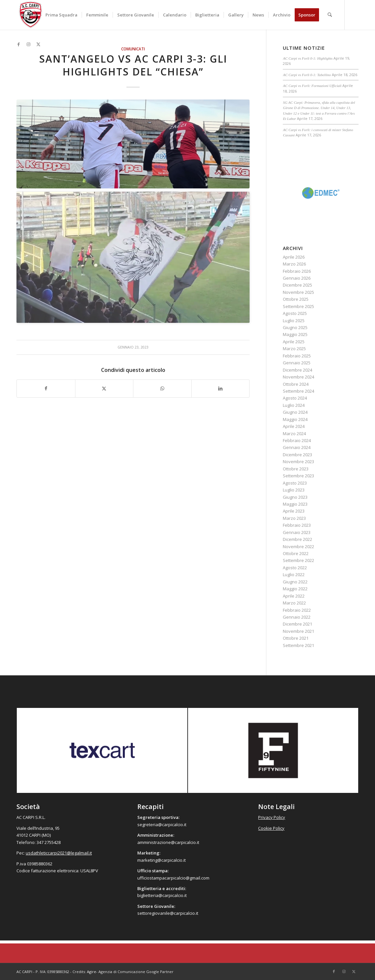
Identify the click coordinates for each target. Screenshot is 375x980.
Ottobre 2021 (296, 638)
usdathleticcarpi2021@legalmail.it (59, 853)
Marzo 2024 (294, 434)
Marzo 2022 (294, 603)
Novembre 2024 (298, 377)
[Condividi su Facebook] (46, 388)
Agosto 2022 (295, 568)
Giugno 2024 (295, 412)
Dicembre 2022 (297, 539)
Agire (92, 972)
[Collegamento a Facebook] (18, 44)
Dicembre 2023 (297, 455)
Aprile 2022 (294, 596)
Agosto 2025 (295, 313)
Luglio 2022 (294, 574)
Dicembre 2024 (297, 370)
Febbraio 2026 (297, 271)
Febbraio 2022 (297, 610)
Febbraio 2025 (297, 356)
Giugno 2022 (295, 582)
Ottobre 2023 (296, 469)
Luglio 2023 (294, 490)
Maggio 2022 (295, 589)
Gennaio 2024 (297, 447)
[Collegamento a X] (38, 44)
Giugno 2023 (295, 497)
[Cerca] (330, 15)
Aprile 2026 (294, 257)
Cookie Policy (271, 828)
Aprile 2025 (294, 342)
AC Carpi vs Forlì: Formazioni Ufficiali (312, 86)
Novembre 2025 (298, 292)
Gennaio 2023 (297, 532)
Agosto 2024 (295, 398)
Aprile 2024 (294, 426)
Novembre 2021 (298, 631)
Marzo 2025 (294, 349)
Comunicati (133, 49)
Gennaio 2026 (297, 278)
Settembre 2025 (298, 306)
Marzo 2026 (294, 264)
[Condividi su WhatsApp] (162, 388)
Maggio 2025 (295, 334)
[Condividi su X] (104, 388)
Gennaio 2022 (297, 617)
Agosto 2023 (295, 483)
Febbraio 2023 (297, 525)
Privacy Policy (272, 817)
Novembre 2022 (298, 546)
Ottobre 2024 (296, 384)
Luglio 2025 (294, 321)
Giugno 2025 (295, 327)
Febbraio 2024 (297, 440)
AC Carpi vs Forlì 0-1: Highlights (308, 58)
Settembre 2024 (298, 391)
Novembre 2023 (298, 462)
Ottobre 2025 (296, 299)
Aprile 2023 (294, 511)
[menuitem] (29, 15)
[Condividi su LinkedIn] (221, 388)
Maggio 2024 (295, 419)
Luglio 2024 (294, 405)
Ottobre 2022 (296, 553)
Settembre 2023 (298, 476)
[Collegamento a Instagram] (28, 44)
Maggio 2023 (295, 504)
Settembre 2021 (298, 645)
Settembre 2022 (298, 560)
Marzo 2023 (294, 518)
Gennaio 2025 (297, 363)
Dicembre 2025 (297, 285)
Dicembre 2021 (297, 624)
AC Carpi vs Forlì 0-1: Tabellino (307, 75)
